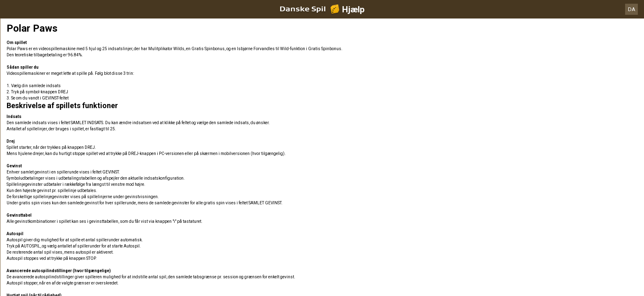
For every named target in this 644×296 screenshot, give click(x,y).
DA (632, 9)
